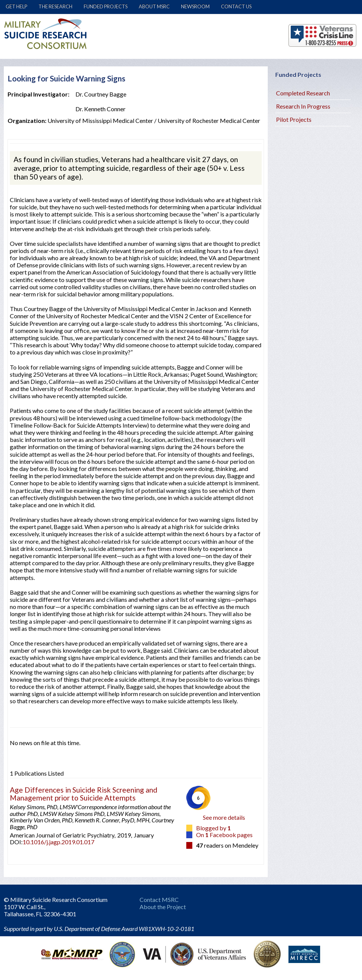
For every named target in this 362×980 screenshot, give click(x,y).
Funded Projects (106, 6)
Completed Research (303, 93)
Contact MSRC (159, 899)
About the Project (163, 907)
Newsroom (195, 6)
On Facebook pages (224, 835)
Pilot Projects (294, 119)
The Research (55, 6)
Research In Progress (303, 106)
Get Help (16, 6)
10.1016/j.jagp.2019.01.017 (58, 842)
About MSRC (154, 6)
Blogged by (213, 828)
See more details (224, 817)
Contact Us (236, 6)
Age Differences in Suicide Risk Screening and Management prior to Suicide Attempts (84, 794)
